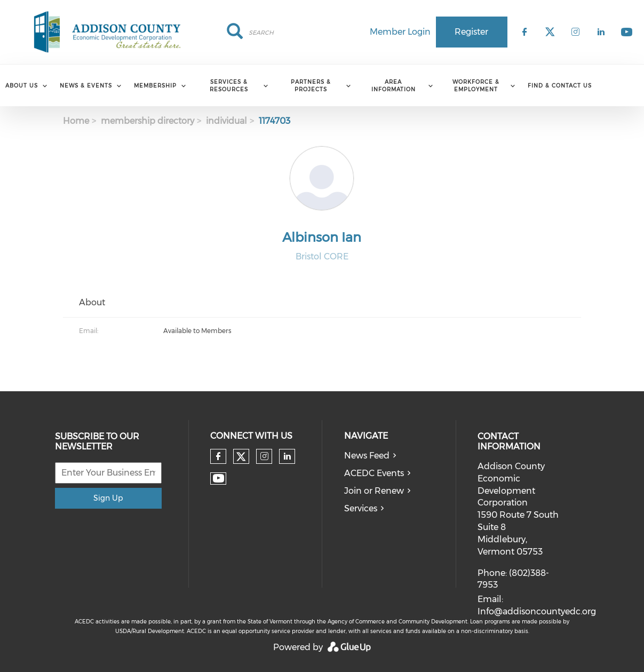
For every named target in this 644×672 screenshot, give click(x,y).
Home (76, 121)
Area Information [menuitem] (393, 86)
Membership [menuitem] (155, 86)
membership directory (148, 121)
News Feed (367, 456)
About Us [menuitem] (22, 86)
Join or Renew (374, 491)
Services (361, 508)
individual (226, 121)
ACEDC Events (374, 473)
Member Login (400, 32)
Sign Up (108, 498)
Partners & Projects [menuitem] (311, 86)
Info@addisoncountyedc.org (537, 611)
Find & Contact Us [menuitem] (560, 86)
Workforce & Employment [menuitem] (476, 86)
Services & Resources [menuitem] (229, 86)
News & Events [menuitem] (86, 86)
